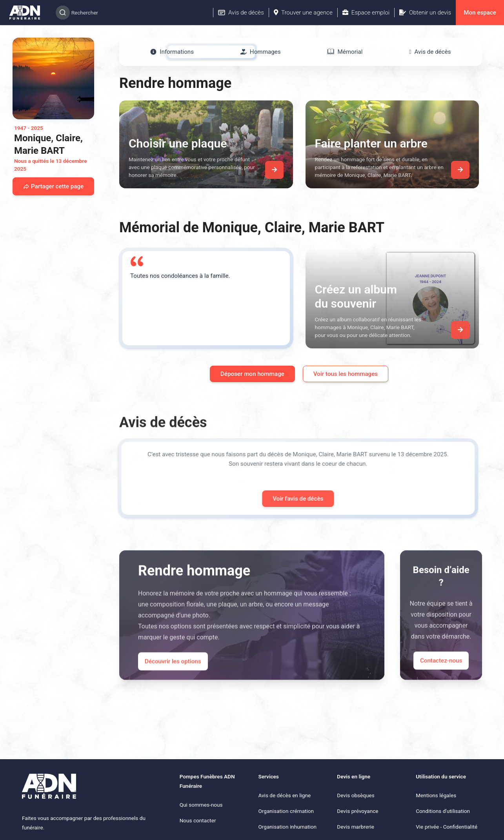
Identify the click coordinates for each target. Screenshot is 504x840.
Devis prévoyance (358, 811)
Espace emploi (366, 13)
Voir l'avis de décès (287, 499)
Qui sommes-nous (201, 805)
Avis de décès (241, 13)
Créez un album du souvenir (356, 296)
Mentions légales (436, 795)
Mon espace (480, 13)
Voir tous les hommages (346, 374)
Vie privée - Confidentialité (447, 827)
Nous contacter (198, 820)
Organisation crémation (286, 811)
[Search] (130, 13)
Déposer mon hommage (252, 374)
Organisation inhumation (287, 827)
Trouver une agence (303, 13)
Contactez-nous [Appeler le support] (441, 671)
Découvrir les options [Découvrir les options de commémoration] (173, 672)
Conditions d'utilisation (443, 811)
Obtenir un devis (425, 13)
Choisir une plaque (178, 143)
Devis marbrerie (356, 827)
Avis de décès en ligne (284, 795)
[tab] (172, 52)
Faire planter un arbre (371, 143)
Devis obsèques (356, 795)
